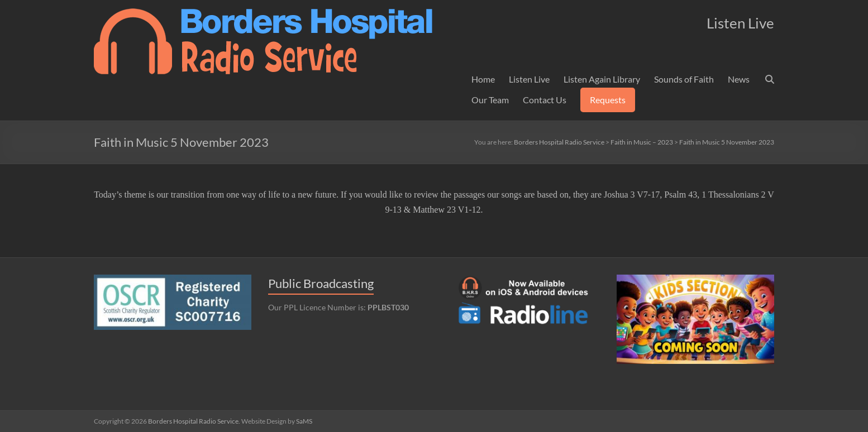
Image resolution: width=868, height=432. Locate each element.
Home (483, 79)
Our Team (490, 100)
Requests (608, 100)
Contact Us (545, 100)
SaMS (304, 421)
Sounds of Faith (684, 79)
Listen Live (529, 79)
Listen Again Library (602, 79)
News (739, 79)
